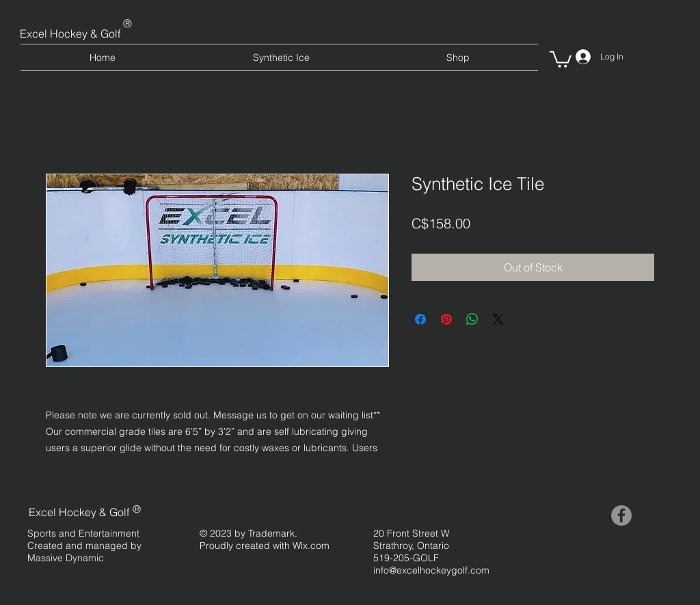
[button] (561, 58)
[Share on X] (498, 319)
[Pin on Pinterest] (446, 319)
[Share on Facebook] (420, 319)
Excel (35, 33)
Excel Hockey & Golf (79, 512)
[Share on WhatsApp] (472, 319)
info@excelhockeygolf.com (431, 570)
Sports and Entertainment (83, 533)
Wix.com (311, 546)
